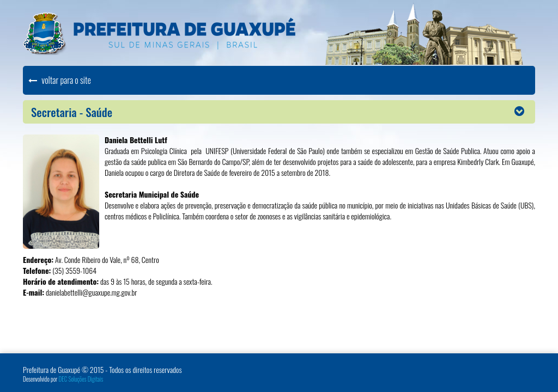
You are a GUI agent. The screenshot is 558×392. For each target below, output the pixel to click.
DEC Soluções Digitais (81, 379)
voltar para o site (60, 80)
